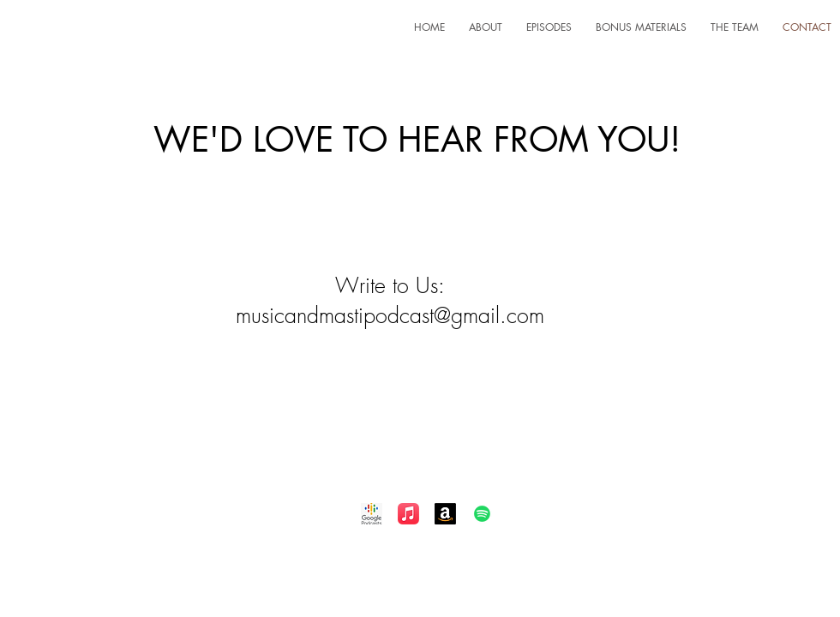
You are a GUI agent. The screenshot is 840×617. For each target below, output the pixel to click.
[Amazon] (445, 514)
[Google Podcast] (372, 514)
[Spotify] (482, 514)
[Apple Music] (408, 514)
